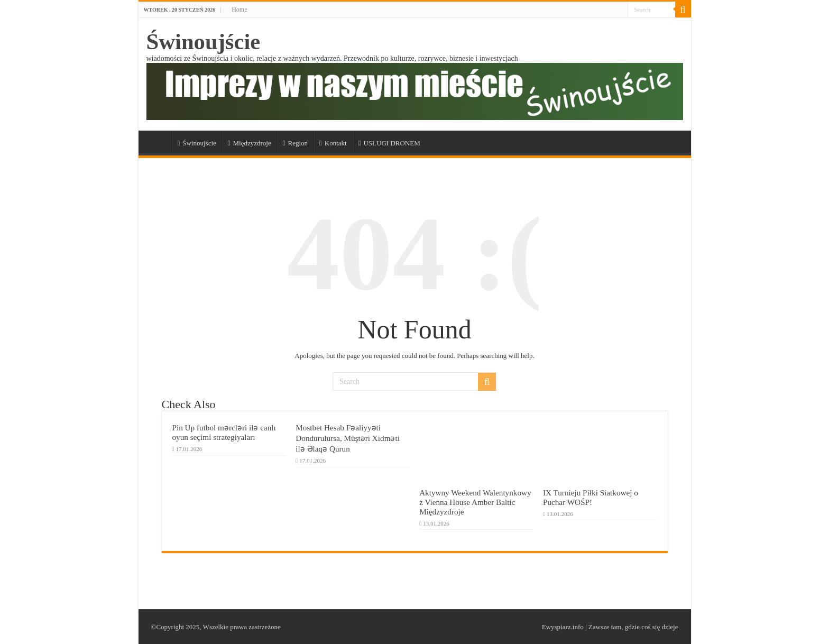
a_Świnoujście (158, 142)
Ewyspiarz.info (563, 627)
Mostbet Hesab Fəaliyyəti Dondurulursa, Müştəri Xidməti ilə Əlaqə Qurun (348, 438)
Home (239, 10)
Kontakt (333, 143)
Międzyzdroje (250, 143)
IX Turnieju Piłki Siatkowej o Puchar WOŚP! (591, 497)
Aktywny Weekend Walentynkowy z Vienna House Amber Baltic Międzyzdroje (475, 502)
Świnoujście (204, 42)
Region (295, 143)
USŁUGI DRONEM (389, 143)
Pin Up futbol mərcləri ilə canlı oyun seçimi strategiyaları (224, 432)
